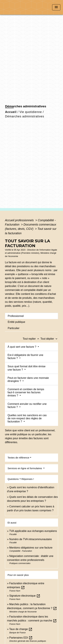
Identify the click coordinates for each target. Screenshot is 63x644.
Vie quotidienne (31, 112)
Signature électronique (25, 596)
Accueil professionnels (20, 220)
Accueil (11, 112)
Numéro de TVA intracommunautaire (30, 539)
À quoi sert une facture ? (22, 347)
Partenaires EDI (21, 638)
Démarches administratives (25, 116)
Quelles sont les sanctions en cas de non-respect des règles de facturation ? (27, 418)
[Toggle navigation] (56, 7)
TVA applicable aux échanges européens (33, 531)
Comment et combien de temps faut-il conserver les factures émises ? (26, 392)
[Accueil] (15, 7)
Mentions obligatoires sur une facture (31, 548)
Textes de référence (18, 458)
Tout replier (32, 339)
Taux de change (21, 629)
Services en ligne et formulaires (25, 468)
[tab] (31, 316)
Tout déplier (49, 339)
